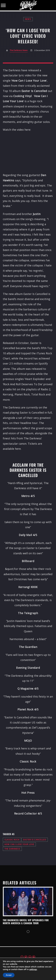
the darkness (12, 849)
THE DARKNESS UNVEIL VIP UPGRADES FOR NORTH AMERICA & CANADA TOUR (26, 922)
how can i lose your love (19, 844)
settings (33, 969)
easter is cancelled (35, 840)
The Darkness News (19, 50)
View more (28, 901)
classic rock (12, 840)
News (28, 19)
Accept (9, 975)
